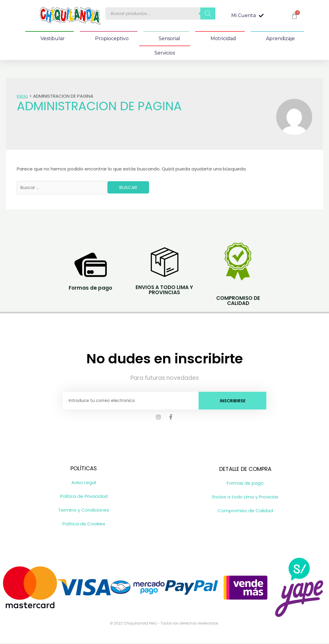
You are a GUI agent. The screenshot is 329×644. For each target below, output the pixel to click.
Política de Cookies (84, 525)
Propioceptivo (112, 38)
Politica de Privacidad (84, 497)
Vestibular (53, 38)
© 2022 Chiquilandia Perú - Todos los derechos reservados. (164, 624)
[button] (247, 16)
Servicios (165, 53)
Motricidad (223, 38)
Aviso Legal (84, 483)
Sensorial (169, 38)
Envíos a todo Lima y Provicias (245, 498)
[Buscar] (208, 13)
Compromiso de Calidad (245, 511)
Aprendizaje (280, 38)
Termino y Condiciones (84, 511)
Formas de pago (245, 484)
